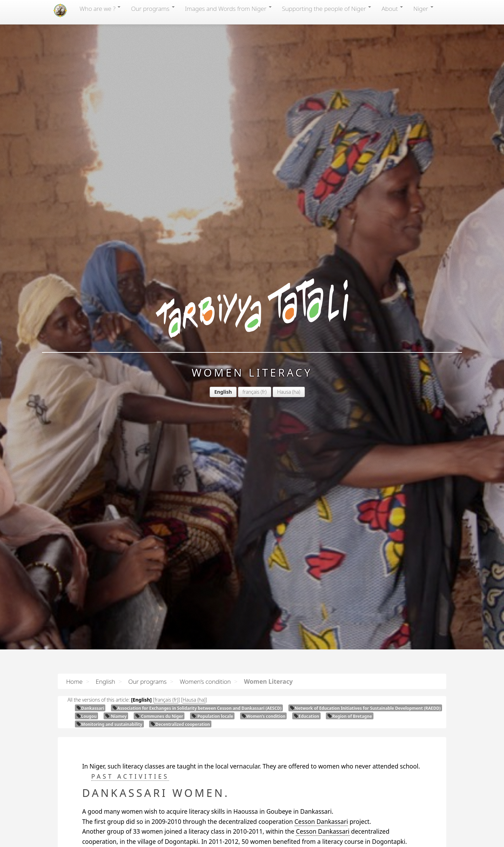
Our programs (153, 8)
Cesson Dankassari (321, 821)
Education (306, 716)
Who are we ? (100, 8)
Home (74, 681)
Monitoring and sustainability (109, 724)
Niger (423, 8)
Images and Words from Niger (228, 8)
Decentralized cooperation (180, 724)
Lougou (86, 716)
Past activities (130, 776)
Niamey (116, 716)
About (392, 8)
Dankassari (90, 708)
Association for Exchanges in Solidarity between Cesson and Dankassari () (197, 708)
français (251, 392)
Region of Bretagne (349, 716)
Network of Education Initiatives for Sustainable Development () (365, 708)
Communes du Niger (159, 716)
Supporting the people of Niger (327, 8)
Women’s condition (205, 681)
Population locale (212, 716)
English (105, 681)
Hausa (284, 392)
